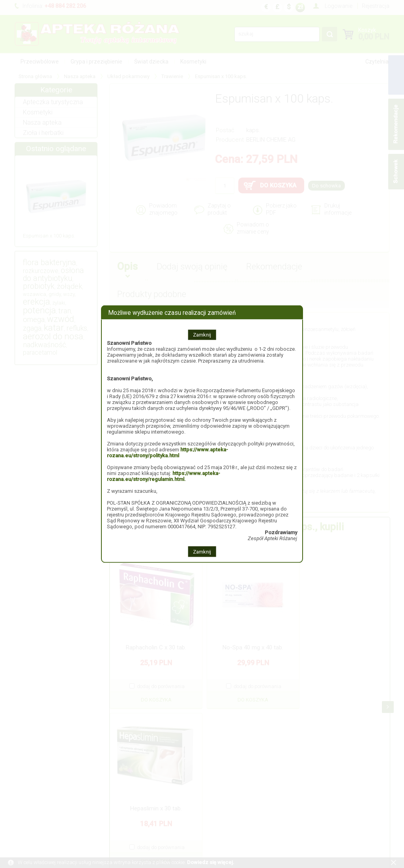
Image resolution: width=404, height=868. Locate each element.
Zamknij (202, 335)
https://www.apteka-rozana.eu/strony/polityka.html (167, 453)
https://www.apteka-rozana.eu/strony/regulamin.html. (164, 476)
